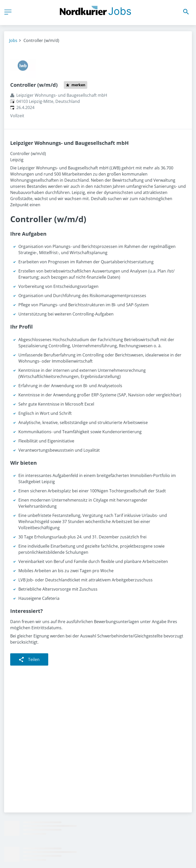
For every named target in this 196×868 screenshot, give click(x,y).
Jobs (13, 40)
